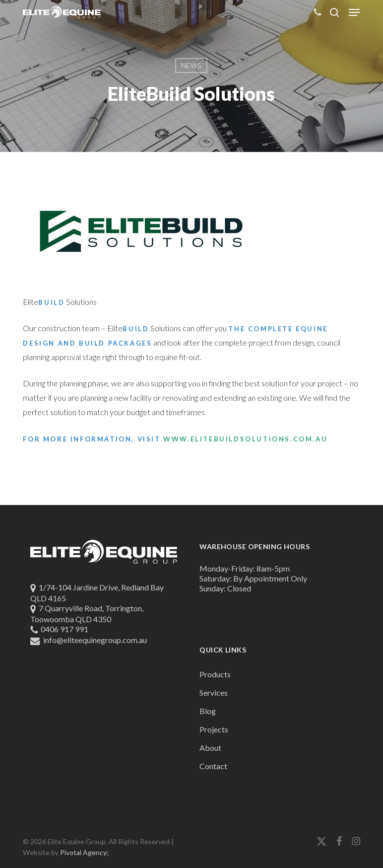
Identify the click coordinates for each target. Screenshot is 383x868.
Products (215, 674)
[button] (354, 12)
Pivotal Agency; (84, 852)
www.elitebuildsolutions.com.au (245, 439)
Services (214, 692)
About (210, 748)
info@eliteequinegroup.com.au (95, 640)
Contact (213, 766)
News (191, 65)
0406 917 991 (64, 629)
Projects (214, 729)
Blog (208, 711)
